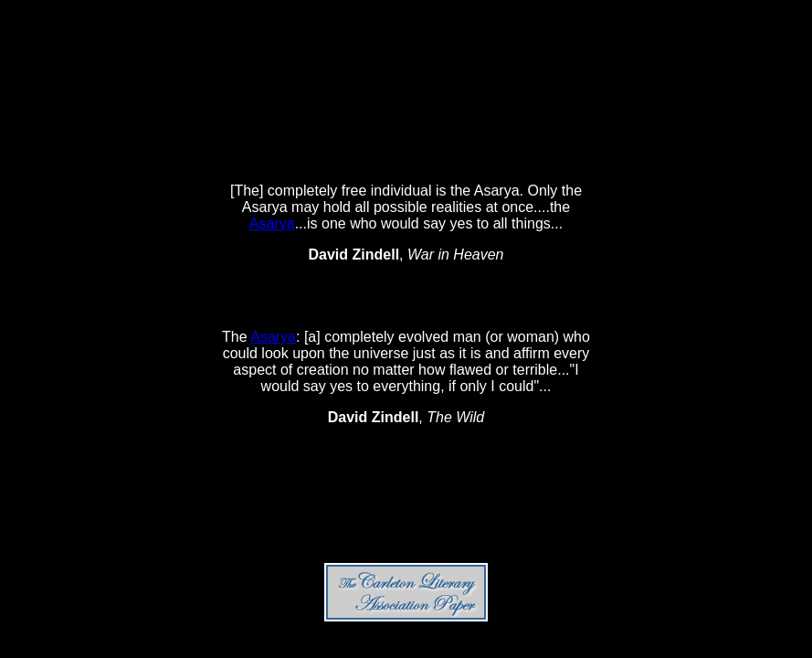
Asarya (272, 223)
